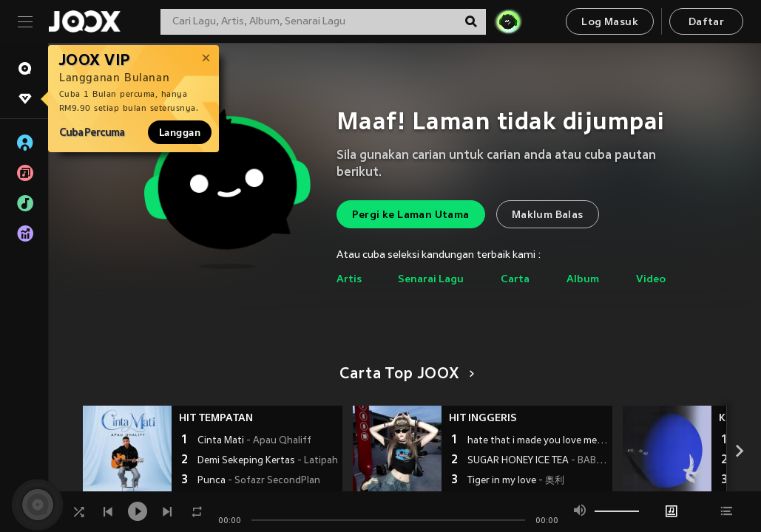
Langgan (180, 132)
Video (651, 280)
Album (583, 280)
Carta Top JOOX (404, 375)
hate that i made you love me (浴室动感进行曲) (538, 441)
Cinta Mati (254, 441)
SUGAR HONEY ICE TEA (538, 461)
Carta (515, 280)
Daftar (706, 23)
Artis (349, 280)
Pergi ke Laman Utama (411, 215)
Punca (259, 481)
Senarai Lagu (431, 280)
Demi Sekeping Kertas (268, 461)
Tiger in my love (516, 481)
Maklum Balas (548, 215)
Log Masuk (610, 23)
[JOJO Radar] (508, 21)
